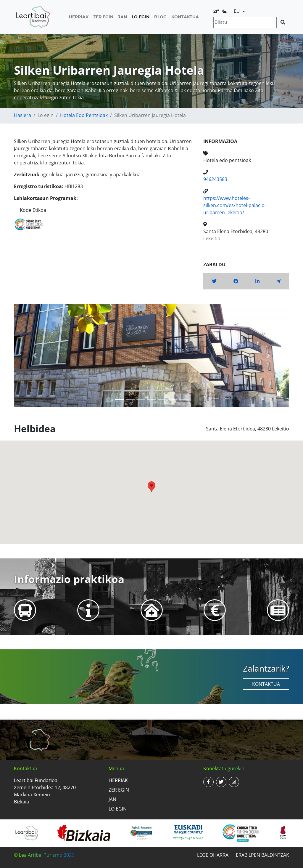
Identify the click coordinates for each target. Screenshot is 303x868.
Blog (160, 17)
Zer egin (103, 17)
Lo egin (141, 17)
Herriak (79, 17)
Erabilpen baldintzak (262, 855)
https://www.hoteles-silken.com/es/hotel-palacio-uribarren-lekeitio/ (235, 205)
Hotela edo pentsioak (84, 115)
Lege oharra (213, 855)
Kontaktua (185, 17)
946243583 (215, 179)
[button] (35, 355)
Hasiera (22, 115)
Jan (123, 17)
